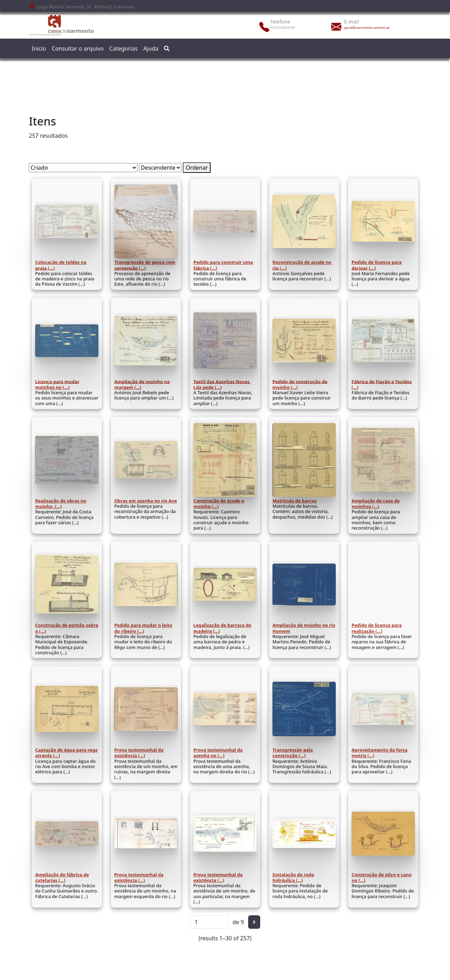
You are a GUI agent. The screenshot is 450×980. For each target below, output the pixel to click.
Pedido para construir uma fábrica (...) (223, 265)
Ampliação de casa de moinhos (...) (376, 504)
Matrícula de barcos (295, 501)
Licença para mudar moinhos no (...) (57, 384)
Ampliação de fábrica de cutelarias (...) (62, 877)
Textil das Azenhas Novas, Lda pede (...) (222, 384)
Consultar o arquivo (78, 48)
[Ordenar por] (83, 168)
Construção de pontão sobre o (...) (67, 628)
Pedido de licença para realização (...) (377, 628)
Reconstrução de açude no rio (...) (302, 265)
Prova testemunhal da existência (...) (139, 753)
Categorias (124, 48)
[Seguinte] (254, 922)
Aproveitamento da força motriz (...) (380, 753)
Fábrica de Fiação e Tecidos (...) (382, 384)
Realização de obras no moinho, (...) (61, 504)
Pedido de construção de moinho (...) (300, 384)
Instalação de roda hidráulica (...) (293, 877)
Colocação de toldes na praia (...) (61, 265)
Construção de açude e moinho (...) (219, 504)
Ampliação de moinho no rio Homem (304, 628)
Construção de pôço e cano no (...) (382, 877)
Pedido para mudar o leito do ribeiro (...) (143, 628)
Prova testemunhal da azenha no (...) (218, 753)
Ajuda (151, 48)
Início (39, 48)
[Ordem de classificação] (160, 168)
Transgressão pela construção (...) (293, 753)
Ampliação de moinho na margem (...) (142, 384)
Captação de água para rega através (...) (66, 753)
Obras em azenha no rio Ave (146, 501)
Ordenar (197, 168)
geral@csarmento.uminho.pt (367, 28)
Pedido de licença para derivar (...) (377, 265)
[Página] (209, 922)
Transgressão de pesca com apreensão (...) (145, 265)
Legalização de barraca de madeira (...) (222, 628)
